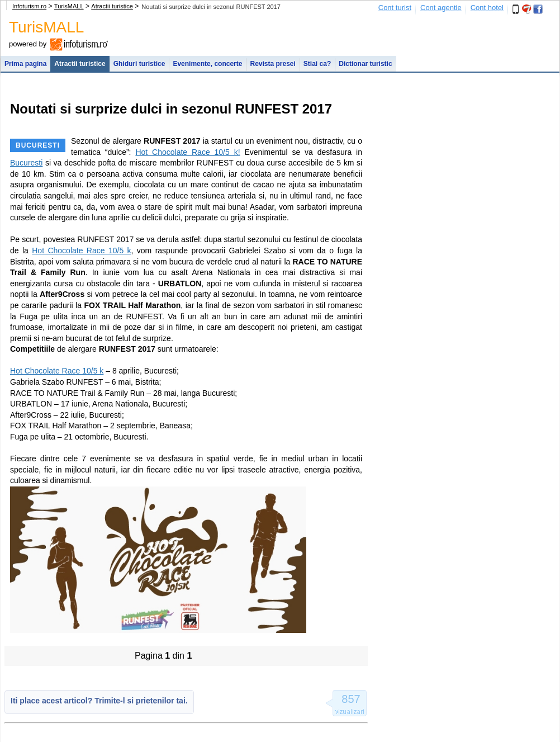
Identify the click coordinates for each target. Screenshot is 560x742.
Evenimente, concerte (207, 64)
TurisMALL (69, 6)
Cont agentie (441, 8)
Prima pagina (25, 64)
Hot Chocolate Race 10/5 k (81, 251)
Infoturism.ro (29, 6)
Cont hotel (487, 8)
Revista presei (272, 64)
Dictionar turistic (365, 64)
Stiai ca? (317, 64)
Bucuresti (26, 163)
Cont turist (395, 8)
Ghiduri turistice (139, 64)
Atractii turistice (112, 6)
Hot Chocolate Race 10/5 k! (188, 152)
